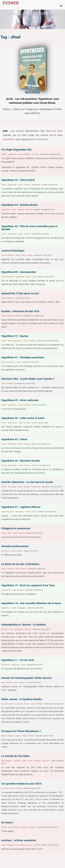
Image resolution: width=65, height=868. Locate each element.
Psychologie (19, 845)
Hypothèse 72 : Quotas (15, 336)
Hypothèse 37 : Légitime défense (21, 507)
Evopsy (4, 533)
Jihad (21, 154)
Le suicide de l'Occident (15, 756)
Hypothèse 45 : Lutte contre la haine (23, 418)
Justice (24, 255)
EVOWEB (11, 3)
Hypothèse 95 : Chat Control (18, 180)
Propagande (36, 185)
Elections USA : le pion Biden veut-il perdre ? (28, 379)
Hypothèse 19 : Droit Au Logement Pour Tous (28, 585)
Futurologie (12, 487)
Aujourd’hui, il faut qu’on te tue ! (20, 293)
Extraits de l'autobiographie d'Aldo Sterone (27, 678)
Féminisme (6, 551)
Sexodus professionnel (15, 546)
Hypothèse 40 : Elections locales (21, 461)
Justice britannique (13, 251)
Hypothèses (9, 139)
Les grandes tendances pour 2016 (21, 784)
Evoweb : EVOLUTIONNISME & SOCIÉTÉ (32, 16)
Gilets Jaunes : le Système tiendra (22, 699)
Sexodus (20, 551)
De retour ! (8, 822)
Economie (19, 704)
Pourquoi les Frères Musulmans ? (21, 731)
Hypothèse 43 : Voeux (14, 439)
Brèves (11, 736)
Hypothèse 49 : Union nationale (20, 400)
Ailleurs (4, 736)
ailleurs (30, 255)
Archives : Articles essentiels (19, 840)
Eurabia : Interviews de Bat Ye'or (20, 311)
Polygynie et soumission (16, 528)
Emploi (4, 341)
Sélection (51, 131)
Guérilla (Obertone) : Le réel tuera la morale (27, 482)
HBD (10, 341)
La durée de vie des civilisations (20, 564)
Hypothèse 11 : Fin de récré (18, 660)
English (4, 154)
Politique (27, 154)
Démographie (6, 761)
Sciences (25, 827)
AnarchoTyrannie (8, 255)
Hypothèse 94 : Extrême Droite (19, 205)
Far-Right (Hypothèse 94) (16, 150)
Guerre (4, 569)
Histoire (11, 569)
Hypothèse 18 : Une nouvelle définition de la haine (31, 603)
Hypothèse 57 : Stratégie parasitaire (23, 357)
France (4, 185)
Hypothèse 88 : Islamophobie (19, 272)
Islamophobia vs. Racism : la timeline (24, 625)
